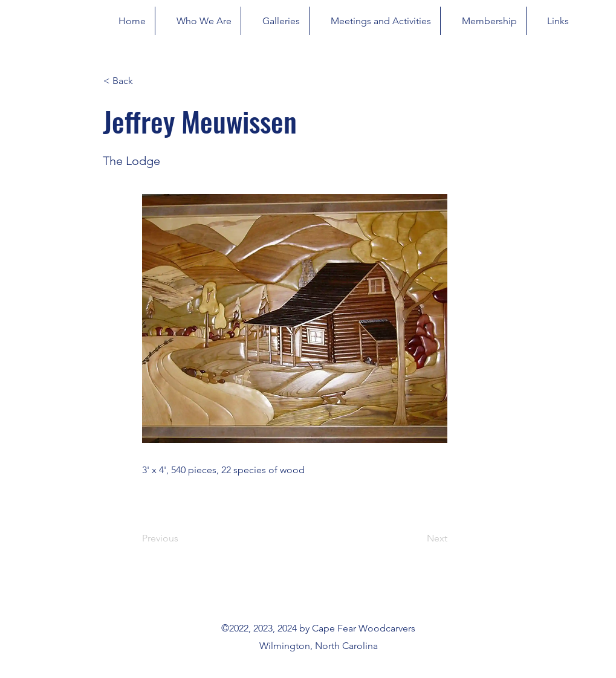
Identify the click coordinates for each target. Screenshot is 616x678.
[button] (143, 81)
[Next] (417, 538)
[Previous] (182, 538)
